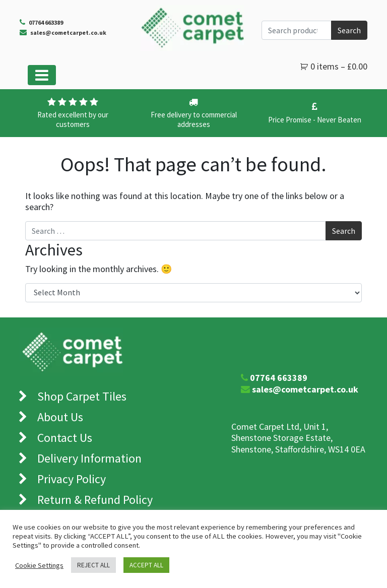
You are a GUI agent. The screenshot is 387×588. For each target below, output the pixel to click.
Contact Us (65, 438)
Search (349, 30)
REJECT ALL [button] (93, 565)
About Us (60, 417)
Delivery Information (89, 458)
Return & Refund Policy (95, 500)
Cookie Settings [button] (39, 565)
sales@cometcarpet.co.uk (68, 32)
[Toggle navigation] (42, 75)
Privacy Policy (72, 479)
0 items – (339, 66)
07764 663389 (279, 378)
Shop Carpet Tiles (82, 396)
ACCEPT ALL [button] (146, 565)
